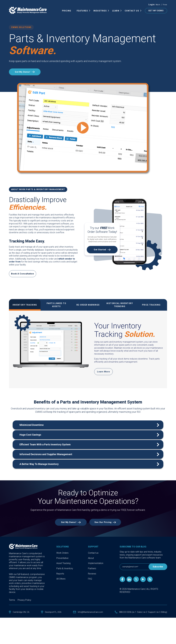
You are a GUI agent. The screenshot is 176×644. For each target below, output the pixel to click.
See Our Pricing (105, 524)
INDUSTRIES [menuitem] (100, 11)
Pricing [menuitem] (67, 11)
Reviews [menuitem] (92, 576)
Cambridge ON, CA (22, 614)
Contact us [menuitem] (93, 555)
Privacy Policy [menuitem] (24, 602)
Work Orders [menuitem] (62, 555)
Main (158, 5)
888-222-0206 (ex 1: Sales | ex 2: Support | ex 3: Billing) (141, 614)
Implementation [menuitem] (96, 565)
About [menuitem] (91, 560)
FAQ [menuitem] (90, 581)
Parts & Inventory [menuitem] (65, 571)
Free (165, 5)
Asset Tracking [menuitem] (63, 565)
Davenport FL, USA (52, 614)
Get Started (100, 250)
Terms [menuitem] (12, 602)
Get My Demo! (24, 72)
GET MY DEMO (156, 11)
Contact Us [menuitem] (132, 11)
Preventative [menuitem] (62, 560)
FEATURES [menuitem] (82, 11)
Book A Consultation (23, 275)
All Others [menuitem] (61, 581)
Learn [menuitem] (116, 11)
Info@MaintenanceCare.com (88, 614)
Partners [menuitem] (92, 571)
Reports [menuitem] (60, 576)
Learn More (103, 373)
